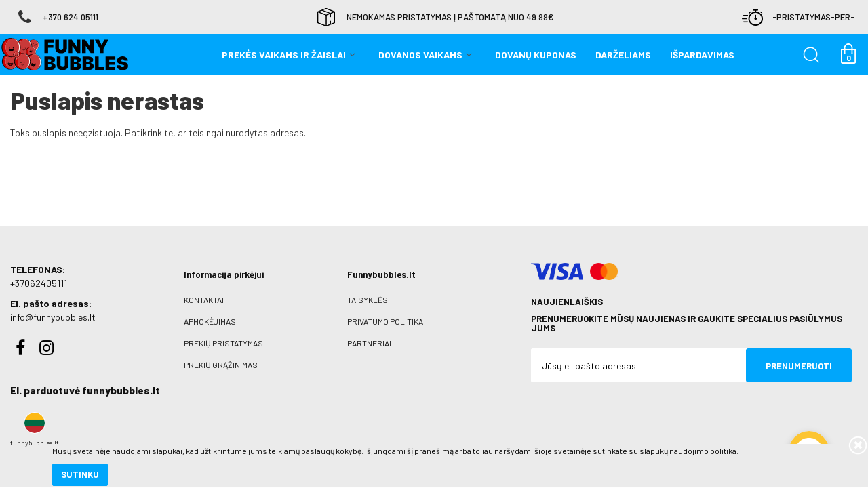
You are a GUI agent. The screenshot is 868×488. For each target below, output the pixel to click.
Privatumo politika (385, 321)
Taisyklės (368, 300)
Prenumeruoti (799, 366)
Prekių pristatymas (223, 343)
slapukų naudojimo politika (162, 430)
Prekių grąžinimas (221, 365)
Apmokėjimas (210, 321)
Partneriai (369, 343)
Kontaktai (204, 300)
